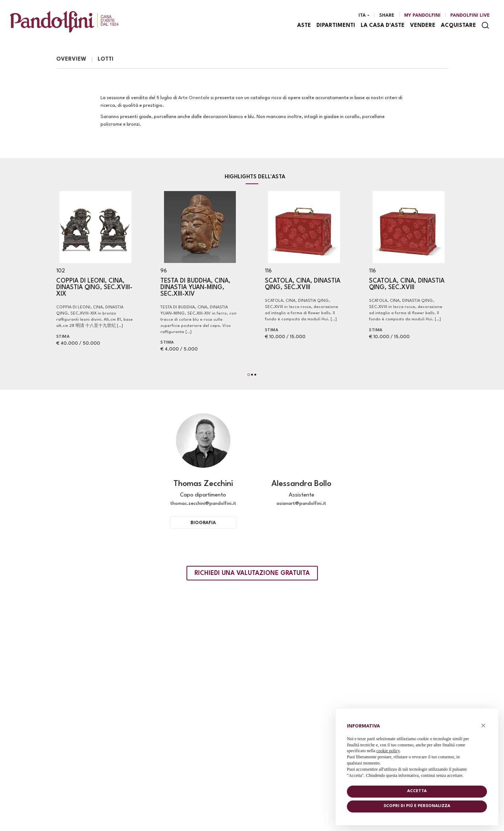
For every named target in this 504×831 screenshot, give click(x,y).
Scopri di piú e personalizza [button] (417, 806)
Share (387, 15)
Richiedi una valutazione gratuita (252, 573)
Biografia (203, 523)
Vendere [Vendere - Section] (423, 26)
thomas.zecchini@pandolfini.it (203, 504)
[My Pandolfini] (422, 16)
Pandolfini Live (470, 15)
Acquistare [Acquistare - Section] (458, 26)
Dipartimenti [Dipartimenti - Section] (336, 26)
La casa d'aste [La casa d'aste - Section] (383, 26)
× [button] (483, 725)
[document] (417, 749)
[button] (249, 375)
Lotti (106, 59)
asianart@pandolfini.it (301, 504)
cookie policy (388, 751)
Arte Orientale (194, 98)
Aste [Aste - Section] (304, 26)
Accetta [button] (417, 791)
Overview (71, 59)
